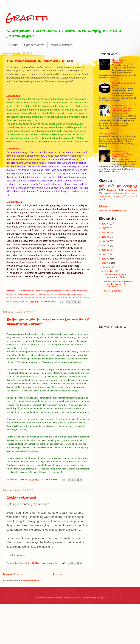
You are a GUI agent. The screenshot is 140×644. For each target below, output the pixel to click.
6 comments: (49, 301)
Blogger (101, 597)
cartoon (108, 193)
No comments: (50, 480)
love (110, 196)
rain (101, 199)
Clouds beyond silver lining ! (124, 84)
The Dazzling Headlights (119, 61)
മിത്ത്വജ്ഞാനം (62, 45)
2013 (106, 246)
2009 (107, 263)
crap (132, 193)
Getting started (21, 498)
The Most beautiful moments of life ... (42, 61)
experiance (131, 190)
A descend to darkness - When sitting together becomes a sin (121, 109)
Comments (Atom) (30, 580)
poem (121, 193)
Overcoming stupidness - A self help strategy (123, 154)
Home (13, 45)
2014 (106, 241)
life (102, 186)
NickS (78, 597)
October (110, 271)
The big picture (108, 133)
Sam (105, 206)
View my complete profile (113, 211)
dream (102, 196)
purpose (130, 196)
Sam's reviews (34, 45)
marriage (119, 196)
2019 (106, 224)
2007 (107, 267)
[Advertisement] (109, 310)
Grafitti (27, 18)
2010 (106, 259)
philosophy (127, 186)
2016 (106, 233)
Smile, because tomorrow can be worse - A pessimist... (119, 284)
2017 (106, 228)
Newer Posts (13, 574)
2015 (106, 237)
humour (112, 190)
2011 (106, 254)
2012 (106, 250)
